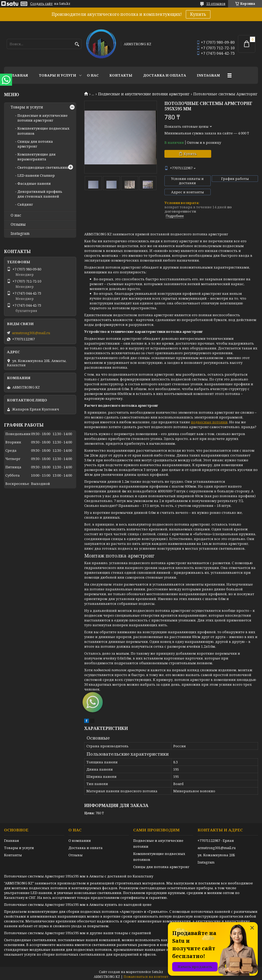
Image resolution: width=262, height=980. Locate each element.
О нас (93, 75)
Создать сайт (41, 4)
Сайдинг (25, 204)
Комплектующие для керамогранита (36, 157)
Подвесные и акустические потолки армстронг (144, 94)
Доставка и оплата (165, 75)
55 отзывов (216, 4)
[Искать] (77, 44)
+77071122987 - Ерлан (216, 840)
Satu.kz (157, 972)
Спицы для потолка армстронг (35, 144)
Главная (19, 75)
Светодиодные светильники (43, 167)
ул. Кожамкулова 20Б (216, 855)
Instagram (208, 75)
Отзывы (18, 224)
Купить (198, 14)
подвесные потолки (209, 422)
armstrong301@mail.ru (31, 333)
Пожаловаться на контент (146, 977)
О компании (80, 840)
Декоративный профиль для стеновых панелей (40, 194)
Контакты (121, 75)
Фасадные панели (34, 183)
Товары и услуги (57, 75)
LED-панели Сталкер (36, 175)
